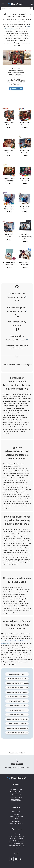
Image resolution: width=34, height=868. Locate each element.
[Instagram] (16, 859)
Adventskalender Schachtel (17, 724)
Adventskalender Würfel (17, 706)
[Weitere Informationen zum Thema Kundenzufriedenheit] (27, 311)
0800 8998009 (17, 326)
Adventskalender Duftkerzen (17, 719)
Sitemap (16, 848)
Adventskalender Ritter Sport (17, 688)
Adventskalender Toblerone (17, 697)
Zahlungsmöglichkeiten (16, 836)
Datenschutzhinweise (16, 816)
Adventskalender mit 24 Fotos (18, 728)
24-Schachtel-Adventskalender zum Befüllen (25, 237)
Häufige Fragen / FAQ (16, 823)
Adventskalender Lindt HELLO (18, 679)
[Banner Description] (16, 84)
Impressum (16, 814)
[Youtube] (20, 859)
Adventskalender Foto (17, 674)
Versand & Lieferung (16, 839)
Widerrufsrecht (16, 821)
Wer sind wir (16, 812)
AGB (16, 819)
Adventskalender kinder (17, 701)
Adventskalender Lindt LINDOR (18, 683)
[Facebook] (12, 859)
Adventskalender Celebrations (18, 692)
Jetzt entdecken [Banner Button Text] (16, 89)
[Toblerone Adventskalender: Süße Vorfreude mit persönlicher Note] (16, 75)
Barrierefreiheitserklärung (16, 846)
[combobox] (17, 8)
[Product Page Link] (9, 115)
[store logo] (15, 4)
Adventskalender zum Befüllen (18, 733)
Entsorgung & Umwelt (16, 843)
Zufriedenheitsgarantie (16, 841)
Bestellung (16, 834)
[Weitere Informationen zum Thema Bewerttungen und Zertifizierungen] (27, 339)
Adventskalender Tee (17, 710)
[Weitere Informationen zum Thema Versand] (26, 297)
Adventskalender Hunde (17, 715)
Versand (23, 753)
